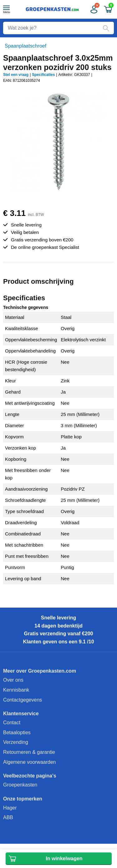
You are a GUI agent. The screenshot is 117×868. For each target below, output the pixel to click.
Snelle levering (58, 618)
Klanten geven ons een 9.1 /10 (59, 642)
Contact (12, 723)
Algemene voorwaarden (29, 762)
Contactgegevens (23, 700)
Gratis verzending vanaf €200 (58, 634)
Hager (10, 808)
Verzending (16, 742)
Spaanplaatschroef (25, 46)
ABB (8, 817)
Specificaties (44, 75)
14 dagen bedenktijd (59, 626)
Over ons (13, 680)
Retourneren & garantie (29, 752)
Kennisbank (16, 690)
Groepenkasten (20, 785)
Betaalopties (17, 733)
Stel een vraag (16, 75)
